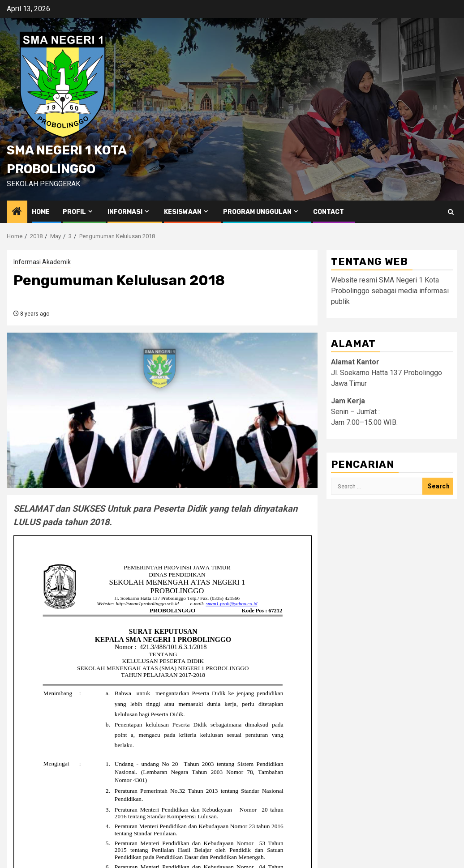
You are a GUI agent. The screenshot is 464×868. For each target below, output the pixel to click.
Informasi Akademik (42, 262)
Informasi (125, 212)
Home (41, 212)
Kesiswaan (183, 212)
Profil (74, 212)
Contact (329, 212)
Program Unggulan (257, 212)
